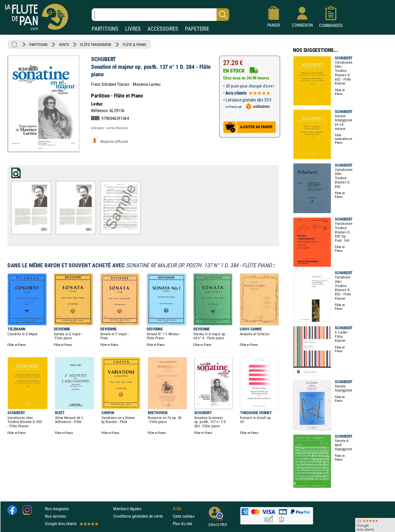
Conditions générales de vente (142, 516)
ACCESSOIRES (163, 29)
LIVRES (133, 29)
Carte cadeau (184, 516)
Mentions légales (127, 509)
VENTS (64, 44)
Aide (177, 508)
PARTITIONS (105, 29)
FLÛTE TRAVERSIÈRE (96, 44)
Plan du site (182, 524)
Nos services (55, 516)
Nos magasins (57, 509)
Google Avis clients (71, 524)
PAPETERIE (197, 29)
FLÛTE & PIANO (134, 44)
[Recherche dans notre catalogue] (160, 15)
